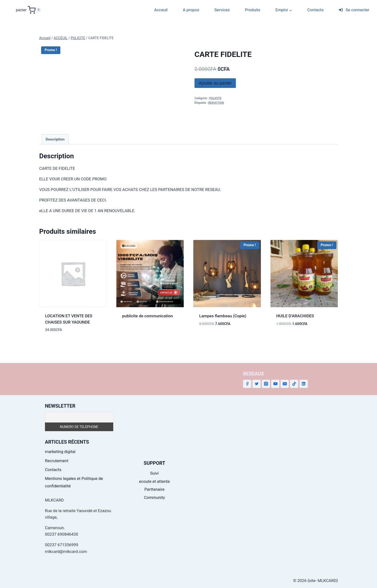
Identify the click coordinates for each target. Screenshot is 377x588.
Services (222, 10)
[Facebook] (247, 384)
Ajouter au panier (215, 83)
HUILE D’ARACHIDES (295, 316)
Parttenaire (154, 489)
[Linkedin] (304, 384)
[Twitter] (257, 384)
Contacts (315, 10)
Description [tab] (55, 139)
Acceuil (161, 10)
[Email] (285, 384)
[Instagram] (266, 384)
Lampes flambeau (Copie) (223, 316)
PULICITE (215, 98)
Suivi (154, 473)
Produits (253, 10)
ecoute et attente (154, 481)
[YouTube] (275, 384)
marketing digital (60, 452)
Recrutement (57, 461)
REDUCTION (216, 103)
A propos (191, 10)
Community (154, 497)
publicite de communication (148, 316)
